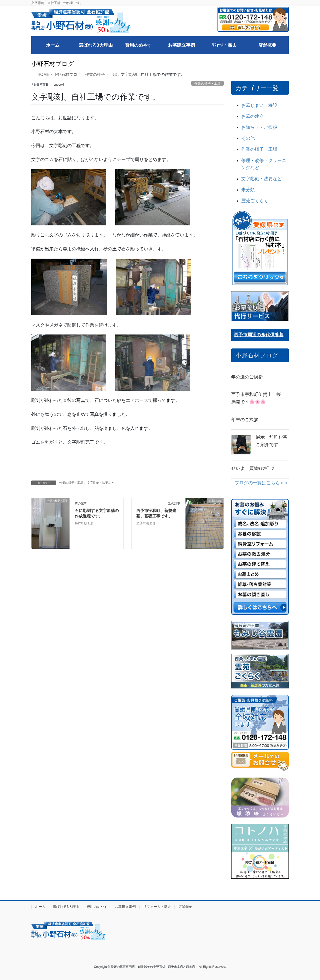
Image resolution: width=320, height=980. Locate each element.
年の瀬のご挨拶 (247, 377)
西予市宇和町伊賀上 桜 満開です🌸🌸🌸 (258, 398)
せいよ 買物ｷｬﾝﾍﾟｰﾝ (253, 468)
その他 (248, 138)
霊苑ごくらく (255, 201)
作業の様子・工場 (207, 83)
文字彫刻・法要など (101, 483)
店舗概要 (185, 907)
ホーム (40, 907)
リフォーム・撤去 (157, 907)
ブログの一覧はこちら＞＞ (262, 483)
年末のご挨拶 (245, 420)
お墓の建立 (252, 116)
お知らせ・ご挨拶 (259, 127)
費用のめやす (97, 907)
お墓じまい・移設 (259, 105)
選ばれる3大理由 (66, 907)
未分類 (248, 190)
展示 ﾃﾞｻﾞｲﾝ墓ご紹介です (271, 441)
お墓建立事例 (125, 907)
